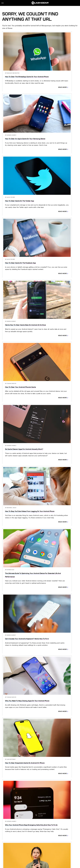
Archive (36, 838)
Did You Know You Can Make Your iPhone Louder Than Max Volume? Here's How (59, 805)
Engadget (26, 850)
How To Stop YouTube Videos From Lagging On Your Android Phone (58, 213)
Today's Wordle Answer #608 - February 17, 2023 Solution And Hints (21, 538)
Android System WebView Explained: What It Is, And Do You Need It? (58, 751)
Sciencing (54, 850)
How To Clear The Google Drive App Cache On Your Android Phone (20, 484)
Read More (31, 77)
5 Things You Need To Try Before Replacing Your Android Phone (56, 538)
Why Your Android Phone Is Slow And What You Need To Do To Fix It (58, 430)
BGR (47, 850)
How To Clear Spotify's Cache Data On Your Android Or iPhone (20, 592)
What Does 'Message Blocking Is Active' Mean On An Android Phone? (20, 430)
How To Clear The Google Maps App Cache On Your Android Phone (57, 592)
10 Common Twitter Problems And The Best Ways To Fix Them (59, 484)
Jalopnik (35, 850)
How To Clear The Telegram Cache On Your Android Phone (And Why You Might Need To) (20, 646)
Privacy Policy (49, 838)
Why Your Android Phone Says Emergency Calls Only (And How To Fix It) (21, 376)
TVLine (42, 850)
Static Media (30, 841)
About (27, 838)
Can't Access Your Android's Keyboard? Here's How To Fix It (59, 268)
